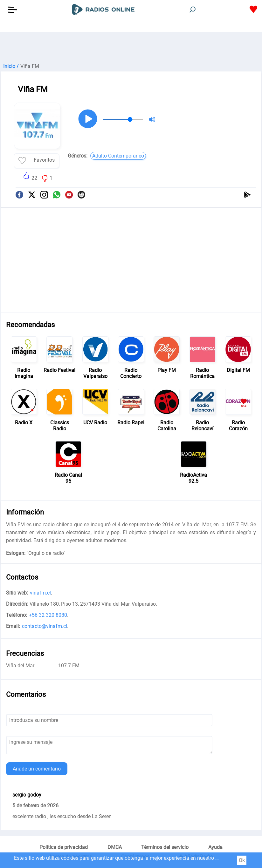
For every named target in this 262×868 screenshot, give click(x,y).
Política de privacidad (64, 847)
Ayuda (215, 847)
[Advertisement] (131, 48)
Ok (242, 860)
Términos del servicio (165, 847)
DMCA (115, 847)
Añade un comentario (37, 769)
